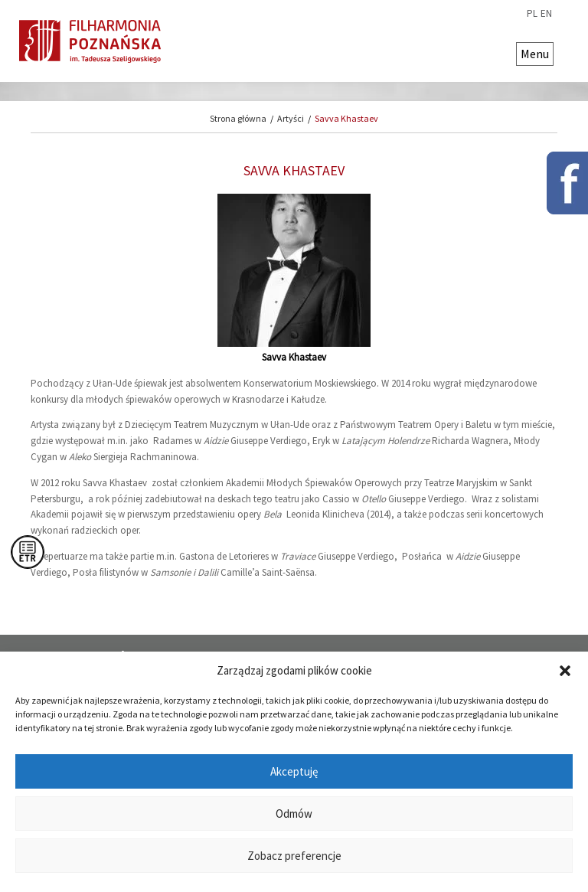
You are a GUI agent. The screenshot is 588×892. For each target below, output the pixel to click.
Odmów (294, 814)
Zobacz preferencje (294, 856)
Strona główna (238, 118)
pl (532, 14)
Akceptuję (294, 771)
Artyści (291, 118)
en (546, 14)
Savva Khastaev (346, 118)
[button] (565, 671)
